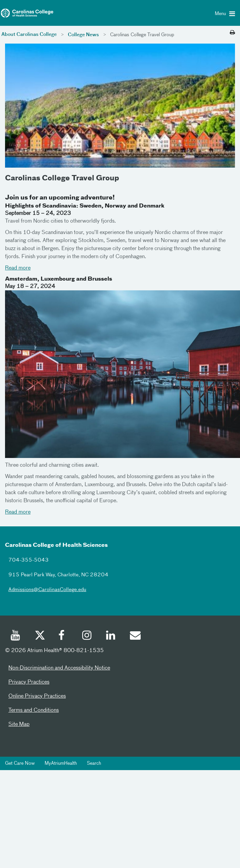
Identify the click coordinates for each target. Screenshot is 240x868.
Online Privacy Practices (37, 696)
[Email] (135, 636)
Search (94, 763)
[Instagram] (87, 636)
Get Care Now (20, 763)
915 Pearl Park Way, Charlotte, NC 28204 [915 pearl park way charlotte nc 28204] (58, 575)
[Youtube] (16, 636)
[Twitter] (40, 636)
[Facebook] (63, 636)
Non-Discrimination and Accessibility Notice (59, 668)
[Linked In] (111, 636)
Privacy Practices (29, 682)
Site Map (19, 725)
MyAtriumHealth (61, 763)
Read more (18, 268)
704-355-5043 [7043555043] (29, 560)
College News (83, 35)
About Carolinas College (29, 35)
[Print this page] (232, 33)
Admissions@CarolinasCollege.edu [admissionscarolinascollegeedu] (47, 590)
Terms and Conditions (34, 710)
